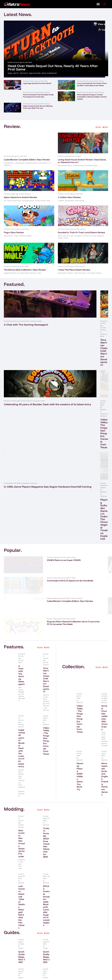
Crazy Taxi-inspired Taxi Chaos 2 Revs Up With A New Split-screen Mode (92, 84)
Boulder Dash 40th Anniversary (21, 652)
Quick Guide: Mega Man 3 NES (22, 831)
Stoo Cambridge (46, 575)
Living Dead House (91, 166)
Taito (48, 201)
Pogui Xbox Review (14, 232)
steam (66, 238)
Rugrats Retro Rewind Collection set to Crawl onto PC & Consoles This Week (39, 501)
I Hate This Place (80, 273)
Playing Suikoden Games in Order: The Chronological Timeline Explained (81, 410)
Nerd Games (80, 201)
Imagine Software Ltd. (12, 273)
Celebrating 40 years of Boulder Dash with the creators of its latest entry (26, 368)
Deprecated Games (65, 166)
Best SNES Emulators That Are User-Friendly (22, 865)
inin (5, 201)
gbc (72, 236)
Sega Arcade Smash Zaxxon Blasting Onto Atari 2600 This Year (38, 107)
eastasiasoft (43, 163)
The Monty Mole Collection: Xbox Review (25, 270)
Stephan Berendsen (21, 667)
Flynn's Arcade (78, 166)
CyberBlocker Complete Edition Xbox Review (27, 160)
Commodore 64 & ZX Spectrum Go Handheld (40, 458)
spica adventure (28, 201)
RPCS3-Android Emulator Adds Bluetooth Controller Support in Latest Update (46, 779)
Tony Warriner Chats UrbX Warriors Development (79, 326)
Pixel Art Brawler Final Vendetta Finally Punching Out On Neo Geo (38, 96)
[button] (98, 4)
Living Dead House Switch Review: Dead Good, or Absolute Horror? (82, 161)
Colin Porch (24, 73)
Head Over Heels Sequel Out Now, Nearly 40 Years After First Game (53, 67)
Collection (86, 363)
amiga (10, 73)
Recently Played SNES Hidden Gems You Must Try (80, 650)
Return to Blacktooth (49, 73)
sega (103, 611)
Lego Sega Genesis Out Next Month (37, 83)
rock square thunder (94, 273)
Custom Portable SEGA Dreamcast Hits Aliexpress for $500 (46, 716)
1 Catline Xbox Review (69, 197)
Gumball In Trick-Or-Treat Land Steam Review (81, 232)
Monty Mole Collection (28, 273)
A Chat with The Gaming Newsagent (26, 325)
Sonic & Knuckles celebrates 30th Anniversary (105, 591)
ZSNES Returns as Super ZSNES (37, 437)
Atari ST (16, 73)
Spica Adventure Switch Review (20, 197)
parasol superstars (14, 201)
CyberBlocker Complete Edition (26, 163)
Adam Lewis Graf (64, 236)
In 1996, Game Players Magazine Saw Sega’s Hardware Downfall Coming (26, 410)
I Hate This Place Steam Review (74, 270)
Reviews (36, 474)
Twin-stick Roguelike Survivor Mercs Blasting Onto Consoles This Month (93, 501)
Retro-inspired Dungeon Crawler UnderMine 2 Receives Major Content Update (92, 97)
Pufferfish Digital (25, 236)
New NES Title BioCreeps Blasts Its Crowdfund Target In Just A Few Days (92, 439)
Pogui (16, 236)
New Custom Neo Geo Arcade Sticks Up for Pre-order (22, 717)
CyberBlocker (9, 163)
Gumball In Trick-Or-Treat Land (85, 236)
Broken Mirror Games (65, 273)
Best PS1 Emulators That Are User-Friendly (46, 865)
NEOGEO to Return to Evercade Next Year (93, 478)
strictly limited (40, 201)
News (40, 321)
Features (34, 321)
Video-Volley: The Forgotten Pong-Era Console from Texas (81, 368)
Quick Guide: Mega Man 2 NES (46, 831)
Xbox (39, 273)
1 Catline (61, 201)
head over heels (35, 73)
